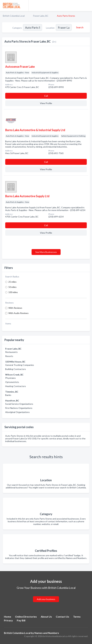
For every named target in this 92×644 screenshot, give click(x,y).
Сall (46, 96)
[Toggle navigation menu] (88, 6)
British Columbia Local (14, 16)
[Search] (79, 27)
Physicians (10, 378)
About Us (46, 617)
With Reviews (15, 308)
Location (50, 28)
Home (8, 617)
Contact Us (62, 617)
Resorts (9, 356)
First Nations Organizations (19, 408)
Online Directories (26, 617)
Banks (8, 395)
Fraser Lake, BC (41, 16)
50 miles (12, 287)
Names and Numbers (47, 633)
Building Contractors (16, 369)
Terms (77, 617)
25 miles (12, 282)
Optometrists (12, 382)
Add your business (46, 599)
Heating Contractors (16, 386)
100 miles (13, 292)
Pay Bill (21, 620)
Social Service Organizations (19, 404)
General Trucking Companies (20, 365)
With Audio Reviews (18, 313)
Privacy (8, 620)
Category (17, 28)
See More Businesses (46, 252)
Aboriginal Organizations (17, 412)
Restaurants (11, 352)
